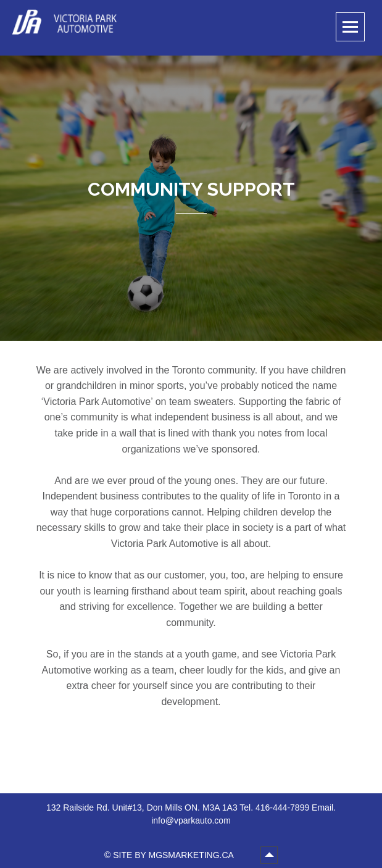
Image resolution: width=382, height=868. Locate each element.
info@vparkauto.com (191, 820)
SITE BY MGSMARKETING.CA (174, 855)
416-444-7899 (282, 807)
